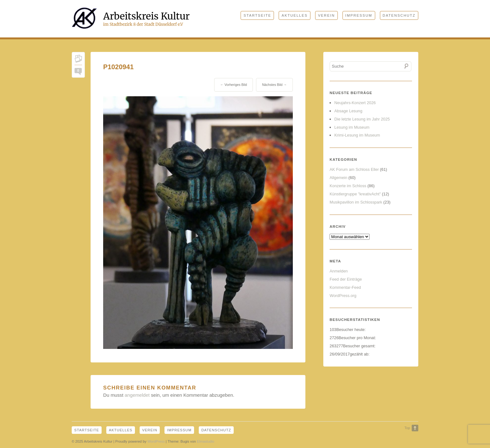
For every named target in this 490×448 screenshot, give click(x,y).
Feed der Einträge (346, 279)
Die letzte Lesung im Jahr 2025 (362, 119)
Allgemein (338, 178)
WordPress (156, 441)
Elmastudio (206, 441)
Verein (326, 15)
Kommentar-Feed (345, 287)
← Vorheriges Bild (234, 85)
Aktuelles (295, 15)
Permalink (78, 60)
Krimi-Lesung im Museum (357, 135)
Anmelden (339, 271)
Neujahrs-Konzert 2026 (355, 103)
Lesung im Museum (352, 127)
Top (407, 428)
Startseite (257, 15)
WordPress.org (343, 296)
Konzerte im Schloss (348, 186)
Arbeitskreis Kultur (146, 16)
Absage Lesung (348, 111)
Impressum (359, 15)
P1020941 (118, 67)
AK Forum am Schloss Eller (354, 169)
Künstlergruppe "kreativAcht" (355, 194)
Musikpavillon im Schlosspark (356, 202)
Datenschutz (399, 15)
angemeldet (137, 395)
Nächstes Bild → (274, 85)
